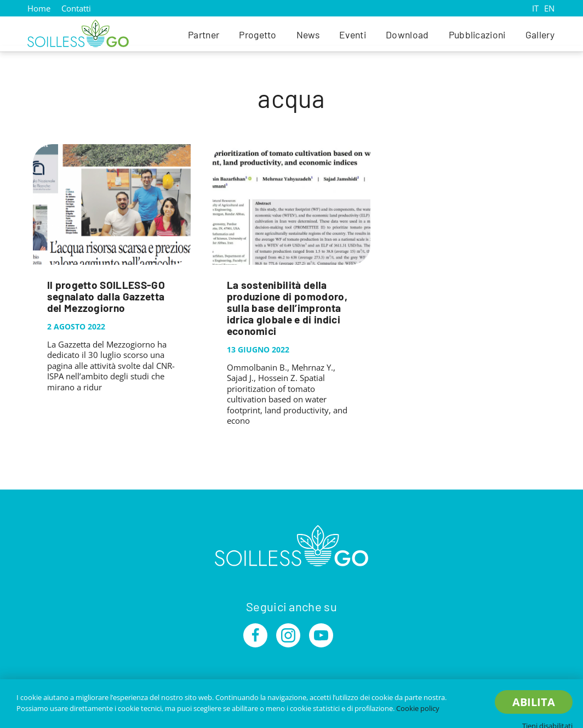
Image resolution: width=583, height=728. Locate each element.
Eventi (353, 35)
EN (549, 8)
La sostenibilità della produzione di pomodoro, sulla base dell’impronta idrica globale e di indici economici (287, 308)
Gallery (540, 35)
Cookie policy (418, 708)
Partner (204, 35)
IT (535, 8)
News (308, 35)
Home (39, 8)
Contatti (76, 8)
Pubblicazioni (477, 35)
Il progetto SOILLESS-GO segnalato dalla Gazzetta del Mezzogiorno (106, 296)
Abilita (534, 702)
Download (407, 35)
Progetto (258, 35)
